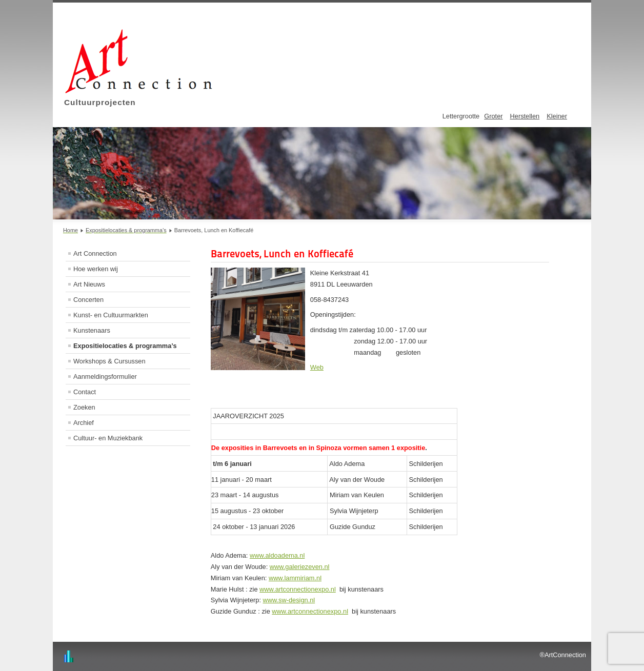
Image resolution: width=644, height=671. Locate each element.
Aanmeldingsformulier (105, 377)
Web (317, 367)
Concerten (88, 300)
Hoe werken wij (96, 269)
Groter (493, 116)
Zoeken (84, 407)
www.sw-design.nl (289, 600)
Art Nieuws (89, 284)
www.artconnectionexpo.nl (298, 589)
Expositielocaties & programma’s (125, 346)
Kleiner (557, 116)
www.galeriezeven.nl (300, 567)
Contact (85, 392)
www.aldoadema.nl (277, 555)
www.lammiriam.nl (295, 578)
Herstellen (525, 116)
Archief (84, 423)
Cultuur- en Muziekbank (108, 438)
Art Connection (95, 253)
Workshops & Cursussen (109, 361)
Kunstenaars (92, 330)
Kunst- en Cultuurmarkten (111, 315)
